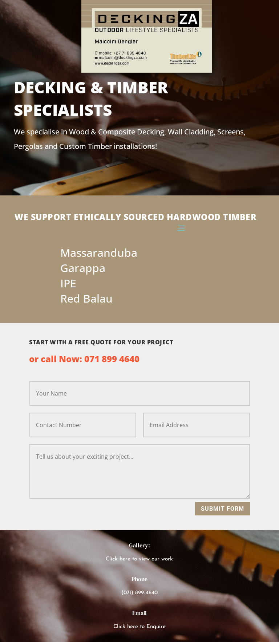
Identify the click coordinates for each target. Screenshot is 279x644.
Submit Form (223, 509)
